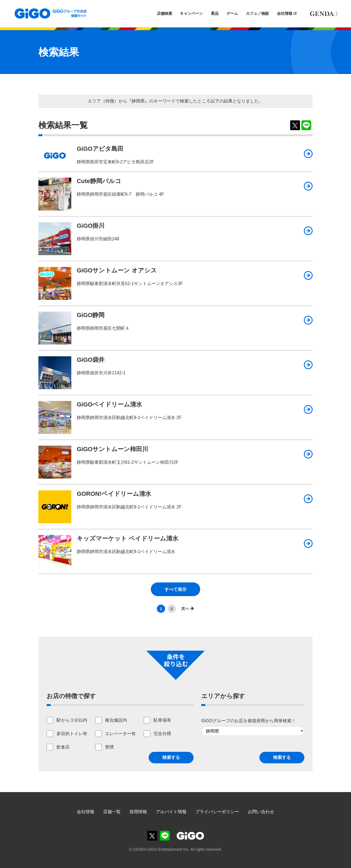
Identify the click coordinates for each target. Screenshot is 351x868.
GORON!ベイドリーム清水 (114, 494)
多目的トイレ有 (72, 734)
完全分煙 (162, 734)
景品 (215, 13)
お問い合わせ (261, 812)
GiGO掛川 (91, 226)
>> (186, 609)
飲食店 (63, 747)
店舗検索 (165, 13)
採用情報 (138, 812)
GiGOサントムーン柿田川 (112, 449)
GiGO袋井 (91, 360)
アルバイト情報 (171, 812)
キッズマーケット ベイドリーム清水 (128, 538)
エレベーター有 (120, 734)
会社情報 (285, 13)
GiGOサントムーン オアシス (117, 270)
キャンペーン (191, 13)
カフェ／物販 (257, 13)
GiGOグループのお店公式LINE (165, 836)
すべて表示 (175, 589)
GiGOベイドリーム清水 (109, 404)
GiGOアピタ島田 (100, 149)
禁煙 (109, 747)
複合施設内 (116, 720)
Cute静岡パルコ (99, 181)
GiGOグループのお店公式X (152, 836)
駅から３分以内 (72, 720)
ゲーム (232, 13)
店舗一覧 (112, 812)
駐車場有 (162, 720)
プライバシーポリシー (217, 812)
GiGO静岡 (91, 315)
